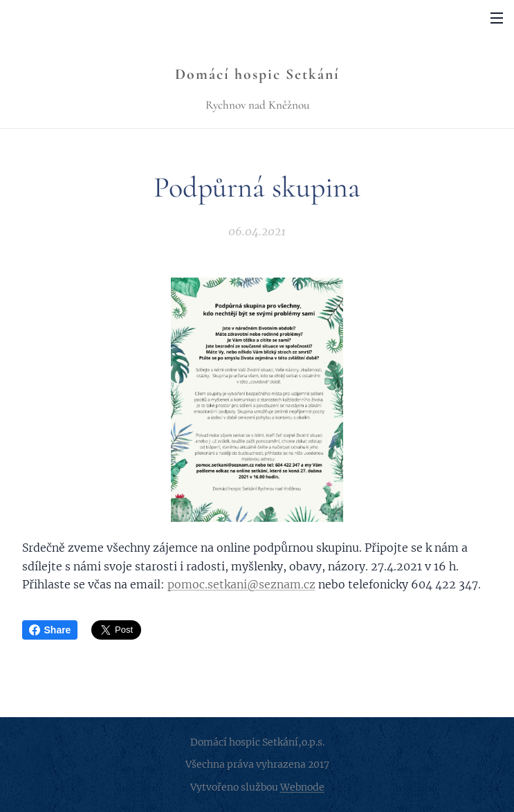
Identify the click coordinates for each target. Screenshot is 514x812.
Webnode (302, 787)
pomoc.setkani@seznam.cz (241, 584)
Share (50, 630)
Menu (497, 18)
